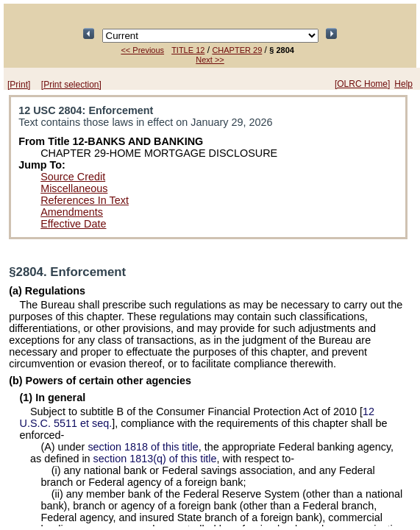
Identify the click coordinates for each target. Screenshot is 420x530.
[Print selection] (71, 85)
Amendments (72, 212)
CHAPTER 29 (237, 50)
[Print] (19, 85)
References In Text (85, 200)
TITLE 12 (188, 50)
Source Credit (73, 177)
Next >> (210, 60)
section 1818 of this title (143, 447)
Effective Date (73, 224)
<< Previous (142, 50)
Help (403, 84)
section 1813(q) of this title (155, 459)
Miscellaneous (74, 188)
